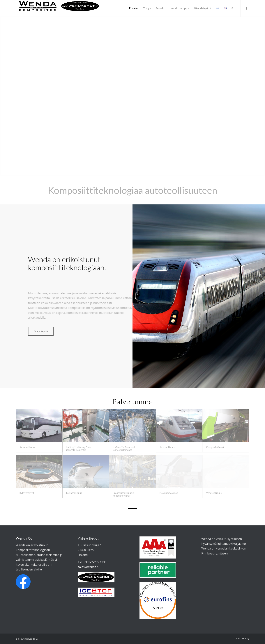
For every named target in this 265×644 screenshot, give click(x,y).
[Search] (233, 8)
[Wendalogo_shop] (59, 8)
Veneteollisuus (214, 493)
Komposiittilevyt (215, 447)
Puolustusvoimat (169, 493)
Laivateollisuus (74, 493)
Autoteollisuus (27, 447)
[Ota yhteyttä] (36, 331)
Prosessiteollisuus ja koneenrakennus (124, 494)
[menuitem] (134, 8)
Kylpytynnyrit (27, 493)
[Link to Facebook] (246, 8)
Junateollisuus (167, 447)
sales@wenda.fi (88, 567)
